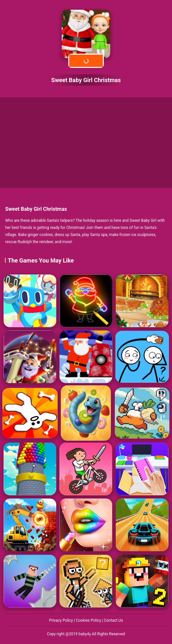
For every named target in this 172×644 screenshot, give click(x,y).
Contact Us (113, 620)
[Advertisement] (86, 143)
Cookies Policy (89, 620)
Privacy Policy (62, 620)
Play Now (86, 61)
